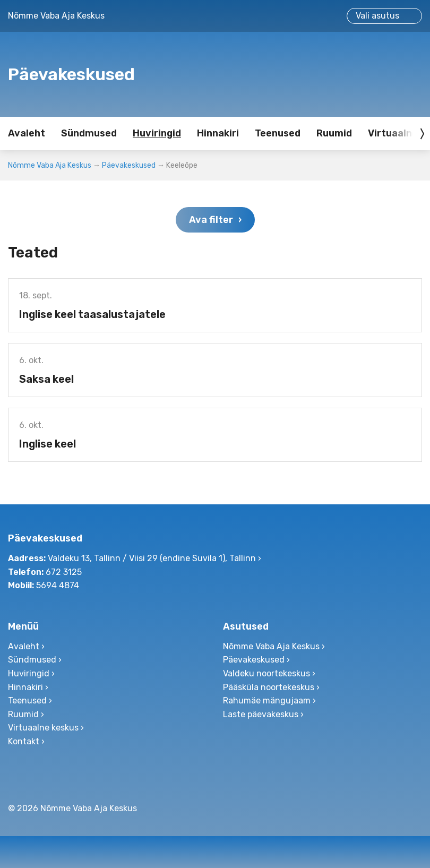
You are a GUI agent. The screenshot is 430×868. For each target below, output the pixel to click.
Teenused (278, 133)
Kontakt (24, 741)
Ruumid (334, 133)
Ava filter (211, 220)
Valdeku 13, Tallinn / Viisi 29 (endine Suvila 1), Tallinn (152, 558)
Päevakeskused (129, 165)
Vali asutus (377, 16)
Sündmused (89, 133)
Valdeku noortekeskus (266, 673)
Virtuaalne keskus (43, 728)
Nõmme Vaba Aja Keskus (50, 165)
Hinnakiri (218, 133)
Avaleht (27, 133)
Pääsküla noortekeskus (269, 687)
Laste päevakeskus (261, 714)
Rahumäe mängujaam (267, 701)
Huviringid (157, 133)
